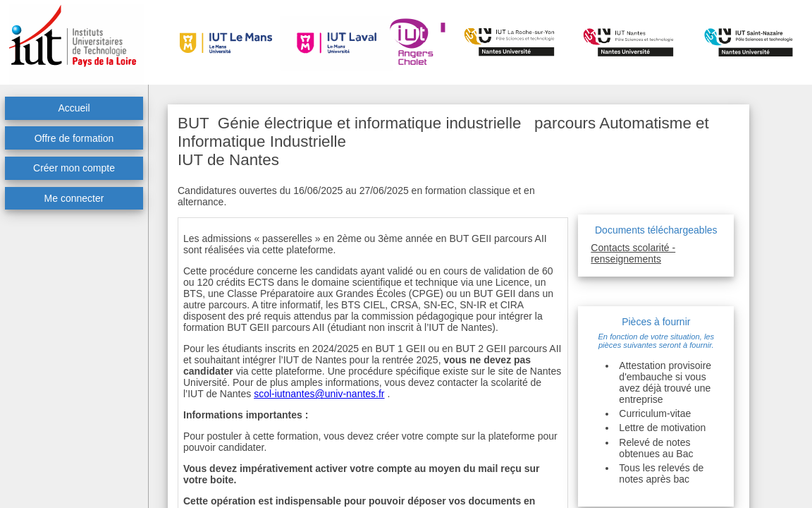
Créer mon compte (74, 168)
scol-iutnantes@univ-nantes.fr (319, 394)
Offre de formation (74, 138)
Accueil (74, 108)
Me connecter (74, 198)
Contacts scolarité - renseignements (633, 253)
